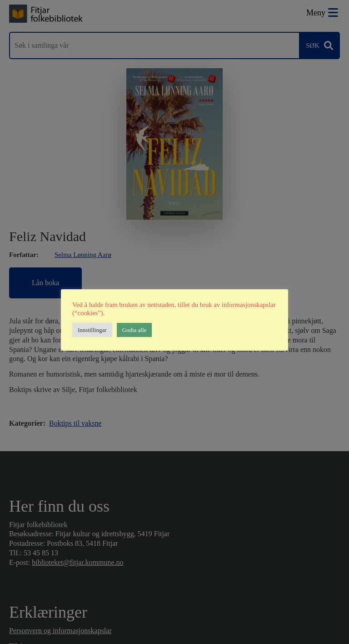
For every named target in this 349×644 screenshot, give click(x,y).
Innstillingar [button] (92, 330)
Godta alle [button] (135, 330)
